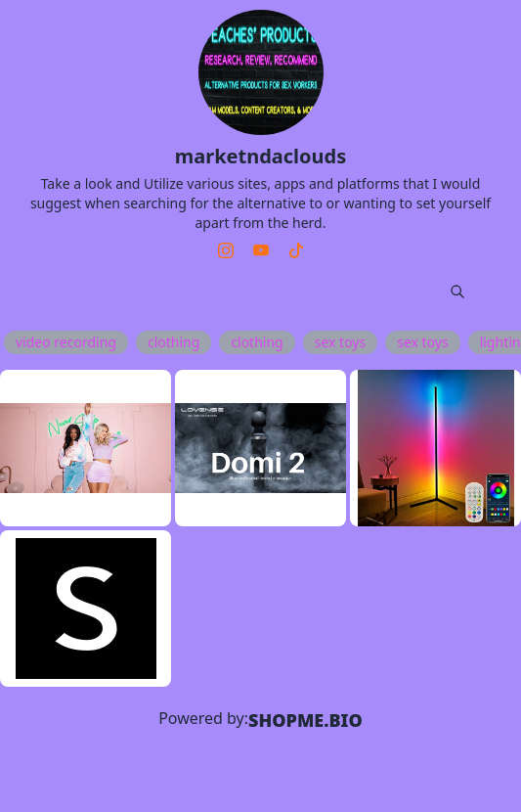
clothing (174, 342)
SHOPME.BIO (305, 720)
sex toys (340, 342)
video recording (66, 342)
